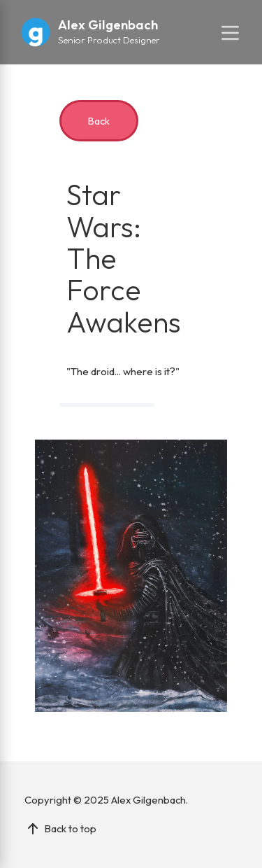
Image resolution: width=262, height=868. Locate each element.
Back (99, 121)
